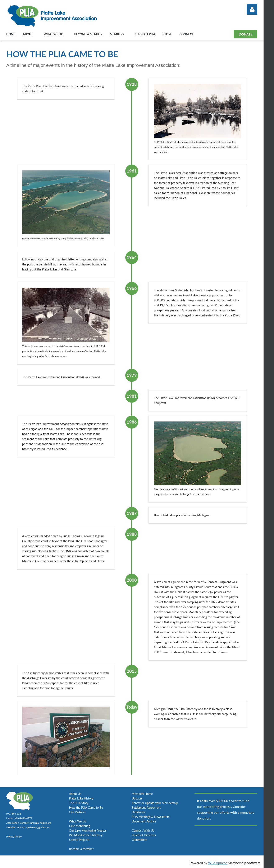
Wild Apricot (218, 863)
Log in (252, 9)
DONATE (246, 34)
